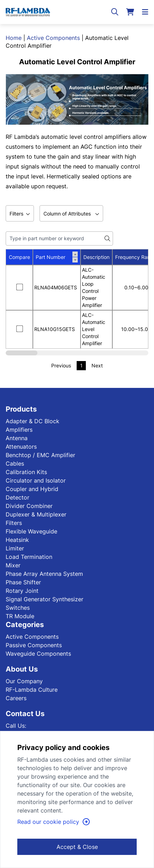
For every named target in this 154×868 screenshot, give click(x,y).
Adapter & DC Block (32, 421)
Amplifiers (19, 430)
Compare (19, 257)
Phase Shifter (23, 582)
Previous (61, 365)
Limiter (15, 548)
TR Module (20, 616)
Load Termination (29, 557)
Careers (16, 698)
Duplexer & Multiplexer (36, 514)
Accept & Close (77, 847)
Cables (15, 463)
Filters (14, 523)
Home (14, 38)
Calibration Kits (26, 472)
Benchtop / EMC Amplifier (40, 455)
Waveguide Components (38, 654)
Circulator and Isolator (36, 480)
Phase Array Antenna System (44, 574)
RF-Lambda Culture (32, 690)
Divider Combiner (29, 506)
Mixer (13, 565)
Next (97, 365)
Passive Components (34, 645)
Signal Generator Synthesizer (45, 599)
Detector (17, 497)
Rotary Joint (22, 591)
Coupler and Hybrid (32, 489)
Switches (18, 608)
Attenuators (21, 447)
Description (96, 257)
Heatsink (17, 540)
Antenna (17, 438)
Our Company (24, 681)
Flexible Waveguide (31, 531)
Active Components (53, 38)
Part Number (57, 257)
